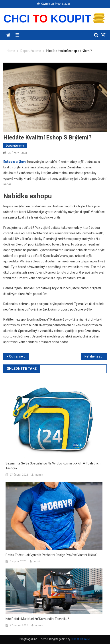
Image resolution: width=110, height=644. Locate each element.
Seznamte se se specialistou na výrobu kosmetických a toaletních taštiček (53, 466)
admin (39, 475)
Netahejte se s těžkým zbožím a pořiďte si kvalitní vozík (96, 356)
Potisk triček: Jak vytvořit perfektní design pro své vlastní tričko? (52, 555)
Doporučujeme (15, 146)
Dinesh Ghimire (80, 639)
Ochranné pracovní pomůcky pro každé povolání (19, 356)
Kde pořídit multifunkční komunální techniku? (37, 619)
